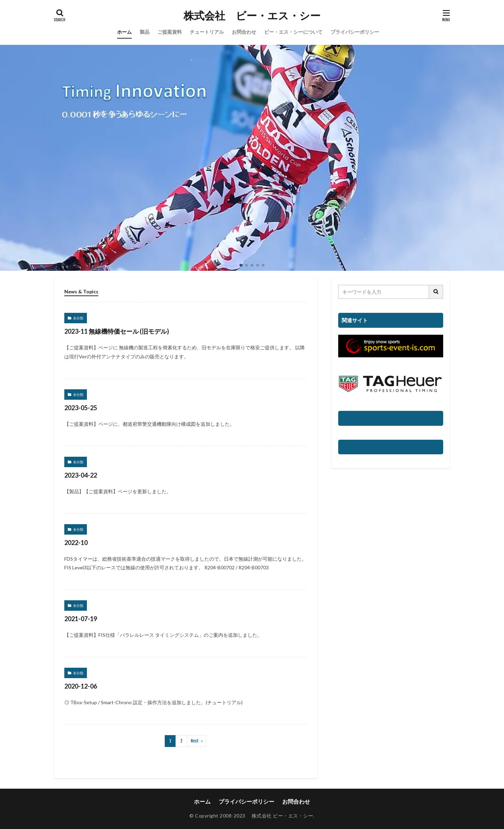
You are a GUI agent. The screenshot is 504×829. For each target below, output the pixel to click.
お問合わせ (244, 32)
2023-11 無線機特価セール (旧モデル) (117, 331)
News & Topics (81, 291)
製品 (145, 32)
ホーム (124, 32)
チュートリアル (207, 32)
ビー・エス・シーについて (293, 32)
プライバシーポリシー (355, 32)
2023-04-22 (81, 475)
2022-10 (76, 543)
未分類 (78, 318)
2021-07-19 (81, 619)
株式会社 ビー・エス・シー (252, 16)
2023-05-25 (81, 408)
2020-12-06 (81, 686)
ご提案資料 (170, 32)
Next (195, 741)
